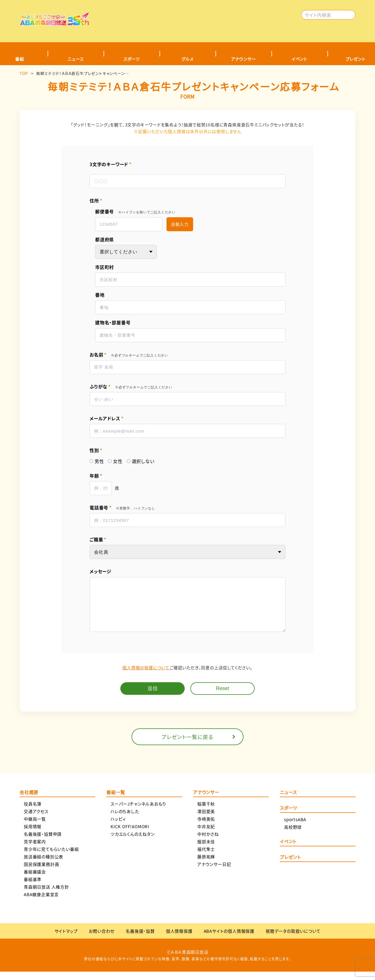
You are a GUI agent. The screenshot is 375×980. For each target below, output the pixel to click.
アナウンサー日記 (214, 872)
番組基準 (33, 888)
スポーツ (132, 59)
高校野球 (293, 835)
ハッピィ (118, 827)
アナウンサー (244, 59)
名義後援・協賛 (140, 939)
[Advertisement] (198, 18)
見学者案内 (35, 850)
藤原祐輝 (206, 865)
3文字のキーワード (111, 164)
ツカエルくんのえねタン (133, 842)
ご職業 (98, 539)
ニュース (75, 59)
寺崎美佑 (206, 827)
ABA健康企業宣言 (41, 903)
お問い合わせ (102, 939)
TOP (24, 73)
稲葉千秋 (206, 812)
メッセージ (100, 571)
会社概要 (29, 801)
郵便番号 (135, 212)
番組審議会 (35, 880)
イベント (299, 59)
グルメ (187, 59)
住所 (96, 201)
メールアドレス (106, 418)
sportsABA (295, 828)
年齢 (96, 476)
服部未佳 (206, 850)
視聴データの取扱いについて (293, 939)
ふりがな (131, 387)
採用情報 (33, 835)
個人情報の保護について (146, 676)
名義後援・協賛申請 (43, 842)
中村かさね (208, 842)
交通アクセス (36, 820)
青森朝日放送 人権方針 (46, 895)
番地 (100, 295)
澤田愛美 (206, 820)
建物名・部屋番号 (113, 323)
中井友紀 (206, 835)
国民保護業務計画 (41, 872)
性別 (96, 450)
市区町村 (105, 267)
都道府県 (105, 239)
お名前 (129, 355)
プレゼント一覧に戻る (187, 745)
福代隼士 (206, 857)
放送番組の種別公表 (44, 865)
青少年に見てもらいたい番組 (51, 857)
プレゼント (290, 866)
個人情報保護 (179, 939)
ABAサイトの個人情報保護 (229, 939)
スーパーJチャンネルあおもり (138, 812)
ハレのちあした (125, 820)
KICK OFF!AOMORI (130, 835)
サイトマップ (66, 939)
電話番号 (122, 508)
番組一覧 (116, 801)
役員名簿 (33, 812)
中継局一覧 (35, 827)
